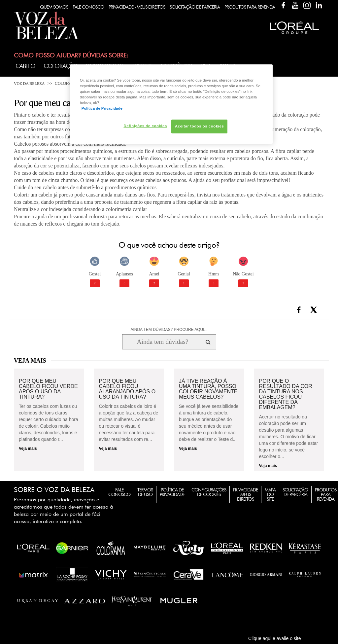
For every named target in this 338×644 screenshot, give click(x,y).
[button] (299, 310)
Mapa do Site (270, 494)
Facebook (283, 5)
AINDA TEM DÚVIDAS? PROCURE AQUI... (169, 330)
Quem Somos (54, 7)
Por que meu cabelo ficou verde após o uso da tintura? (48, 389)
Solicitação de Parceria (195, 7)
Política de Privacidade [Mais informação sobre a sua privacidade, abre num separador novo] (102, 108)
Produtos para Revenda (326, 494)
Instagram (307, 5)
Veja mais (28, 448)
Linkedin (319, 5)
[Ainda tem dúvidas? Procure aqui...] (163, 342)
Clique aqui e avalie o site (275, 638)
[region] (171, 104)
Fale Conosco (88, 7)
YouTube (295, 5)
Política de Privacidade (172, 492)
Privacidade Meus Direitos (245, 494)
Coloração (61, 66)
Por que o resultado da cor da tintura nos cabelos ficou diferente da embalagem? (286, 394)
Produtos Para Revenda (250, 7)
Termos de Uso (145, 492)
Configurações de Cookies (209, 492)
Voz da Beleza (29, 84)
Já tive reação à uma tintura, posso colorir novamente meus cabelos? (208, 389)
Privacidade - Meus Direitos (137, 7)
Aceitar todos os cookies (199, 126)
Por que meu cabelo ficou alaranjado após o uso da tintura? (127, 389)
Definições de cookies (145, 126)
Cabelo (25, 66)
